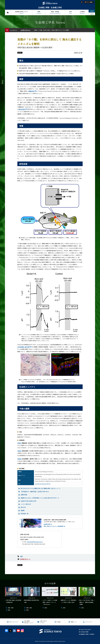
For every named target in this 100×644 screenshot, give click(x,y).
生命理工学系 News (26, 30)
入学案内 (82, 12)
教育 (39, 12)
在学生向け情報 (84, 632)
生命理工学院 (47, 524)
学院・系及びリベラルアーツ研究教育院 (54, 526)
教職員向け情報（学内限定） (88, 634)
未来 (70, 12)
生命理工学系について (22, 12)
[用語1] (20, 443)
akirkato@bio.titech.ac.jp (35, 542)
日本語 (92, 11)
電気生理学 (24, 109)
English (92, 14)
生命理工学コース (25, 559)
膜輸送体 (33, 91)
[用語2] (20, 451)
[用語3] (20, 459)
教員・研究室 (55, 12)
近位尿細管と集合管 (25, 347)
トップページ (8, 12)
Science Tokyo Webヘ (86, 629)
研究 (21, 556)
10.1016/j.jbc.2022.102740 (43, 484)
